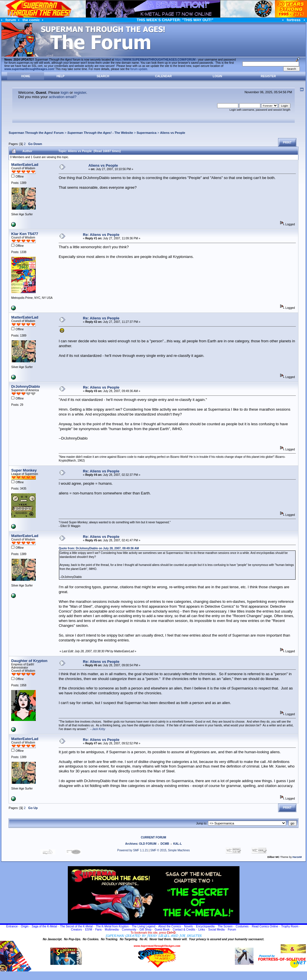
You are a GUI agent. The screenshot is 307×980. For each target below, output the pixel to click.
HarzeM (297, 857)
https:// (155, 60)
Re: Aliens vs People (101, 235)
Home (26, 76)
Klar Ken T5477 (25, 234)
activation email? (63, 97)
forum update (139, 69)
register (80, 93)
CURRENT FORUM (153, 837)
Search (103, 76)
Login (217, 76)
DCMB (165, 844)
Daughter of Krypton (29, 661)
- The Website (100, 133)
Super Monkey (24, 470)
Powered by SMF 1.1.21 (133, 850)
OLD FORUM (148, 844)
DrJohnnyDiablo (25, 386)
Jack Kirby (99, 729)
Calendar (163, 76)
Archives (131, 844)
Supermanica (146, 133)
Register (268, 76)
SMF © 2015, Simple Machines (170, 850)
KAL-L (177, 844)
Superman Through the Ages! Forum (36, 133)
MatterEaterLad (25, 165)
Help (61, 76)
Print (287, 143)
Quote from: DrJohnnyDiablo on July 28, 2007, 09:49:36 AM (99, 548)
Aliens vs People (173, 133)
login (65, 93)
